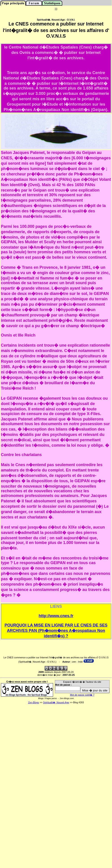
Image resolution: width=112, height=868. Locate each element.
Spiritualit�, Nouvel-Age (56, 702)
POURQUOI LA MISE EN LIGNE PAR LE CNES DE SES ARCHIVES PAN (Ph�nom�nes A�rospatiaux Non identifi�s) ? (56, 631)
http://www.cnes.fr (56, 616)
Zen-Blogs (34, 702)
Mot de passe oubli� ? (82, 695)
